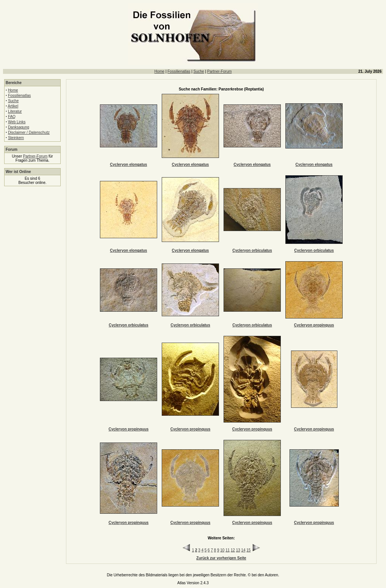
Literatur (15, 111)
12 (233, 550)
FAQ (12, 117)
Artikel (13, 106)
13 (238, 550)
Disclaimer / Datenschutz (29, 132)
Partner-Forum (220, 71)
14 (243, 550)
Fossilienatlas (179, 71)
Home (159, 71)
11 (227, 550)
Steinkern (16, 138)
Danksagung (18, 127)
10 (222, 550)
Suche (199, 71)
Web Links (17, 122)
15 (249, 550)
